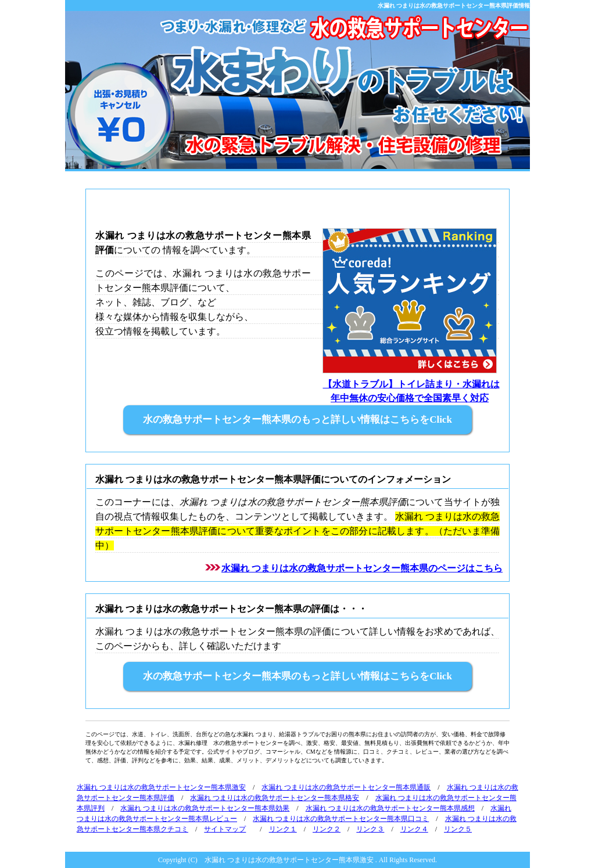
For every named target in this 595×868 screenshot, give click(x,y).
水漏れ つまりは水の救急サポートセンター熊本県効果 (205, 808)
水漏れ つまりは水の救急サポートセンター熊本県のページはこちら (362, 568)
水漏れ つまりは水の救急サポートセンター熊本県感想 (390, 808)
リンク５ (458, 829)
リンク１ (283, 829)
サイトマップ (225, 829)
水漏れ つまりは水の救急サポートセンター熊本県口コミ (341, 819)
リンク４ (414, 829)
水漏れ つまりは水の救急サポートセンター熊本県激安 (161, 787)
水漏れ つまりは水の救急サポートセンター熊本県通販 (346, 787)
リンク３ (370, 829)
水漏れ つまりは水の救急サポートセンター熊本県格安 (275, 798)
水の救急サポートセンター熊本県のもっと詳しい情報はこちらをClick (297, 419)
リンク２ (327, 829)
